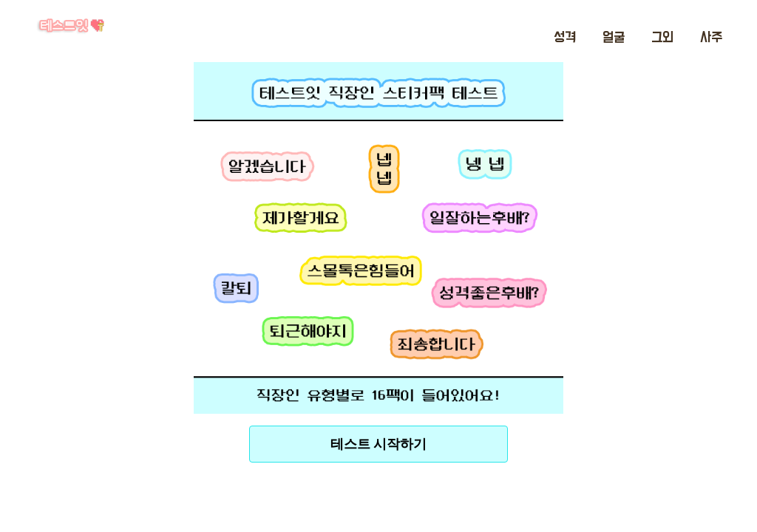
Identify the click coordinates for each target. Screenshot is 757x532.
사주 (711, 38)
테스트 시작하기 (378, 444)
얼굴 (614, 38)
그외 (662, 38)
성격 (565, 38)
